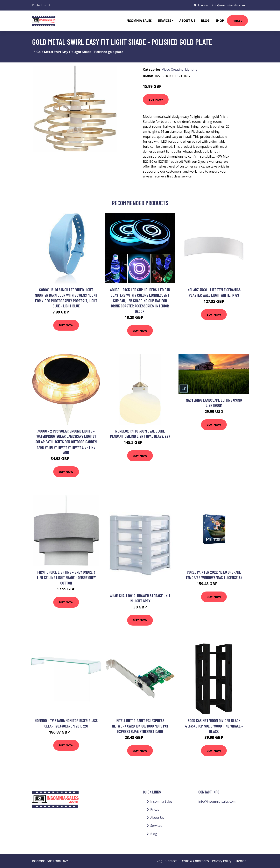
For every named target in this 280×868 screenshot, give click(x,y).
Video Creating (173, 69)
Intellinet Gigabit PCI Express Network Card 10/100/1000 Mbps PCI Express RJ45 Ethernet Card (140, 726)
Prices (237, 21)
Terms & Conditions (194, 861)
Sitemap (240, 861)
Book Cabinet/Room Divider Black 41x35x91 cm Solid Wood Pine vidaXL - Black (214, 726)
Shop (220, 21)
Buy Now (156, 99)
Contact (171, 861)
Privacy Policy (222, 861)
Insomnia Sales (139, 21)
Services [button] (164, 21)
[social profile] (50, 5)
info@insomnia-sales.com (229, 5)
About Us (187, 21)
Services (156, 826)
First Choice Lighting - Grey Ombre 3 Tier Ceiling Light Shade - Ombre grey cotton (66, 577)
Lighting (191, 69)
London (203, 5)
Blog (205, 21)
